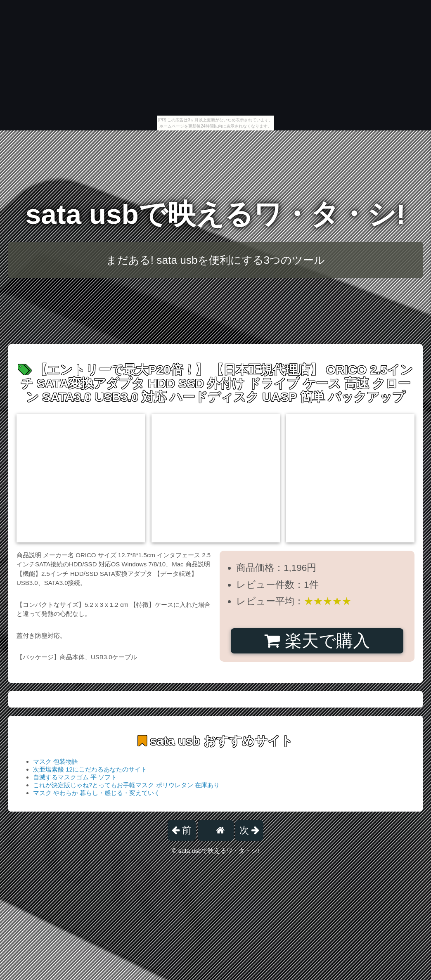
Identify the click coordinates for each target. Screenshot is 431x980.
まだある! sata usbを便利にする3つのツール (215, 260)
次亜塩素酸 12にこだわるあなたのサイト (90, 769)
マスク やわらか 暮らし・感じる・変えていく (97, 793)
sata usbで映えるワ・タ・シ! (215, 214)
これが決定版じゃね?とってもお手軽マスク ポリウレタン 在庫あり (126, 785)
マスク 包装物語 (56, 761)
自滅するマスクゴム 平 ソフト (75, 777)
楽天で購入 (317, 641)
